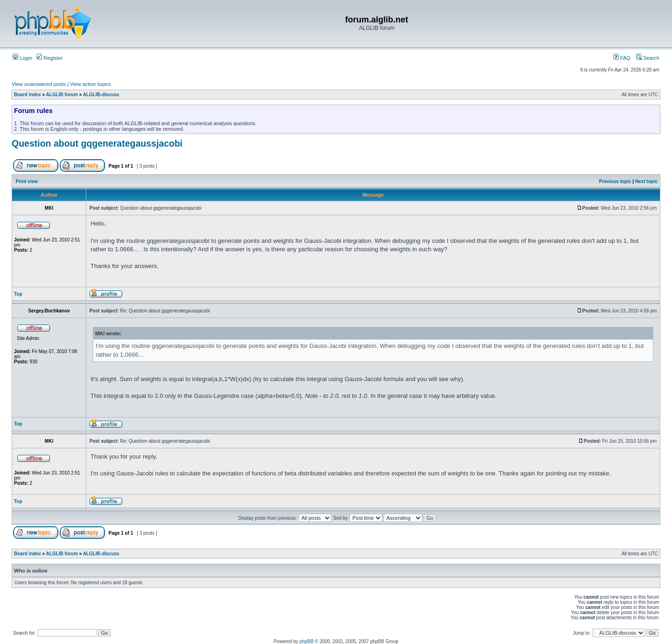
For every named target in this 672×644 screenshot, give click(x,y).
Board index (28, 95)
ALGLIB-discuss (101, 95)
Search (648, 58)
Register (49, 58)
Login (22, 58)
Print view (27, 181)
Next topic (646, 181)
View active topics (90, 84)
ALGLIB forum (62, 95)
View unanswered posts (39, 84)
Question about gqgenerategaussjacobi (97, 143)
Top (18, 294)
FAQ (622, 58)
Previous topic (615, 181)
